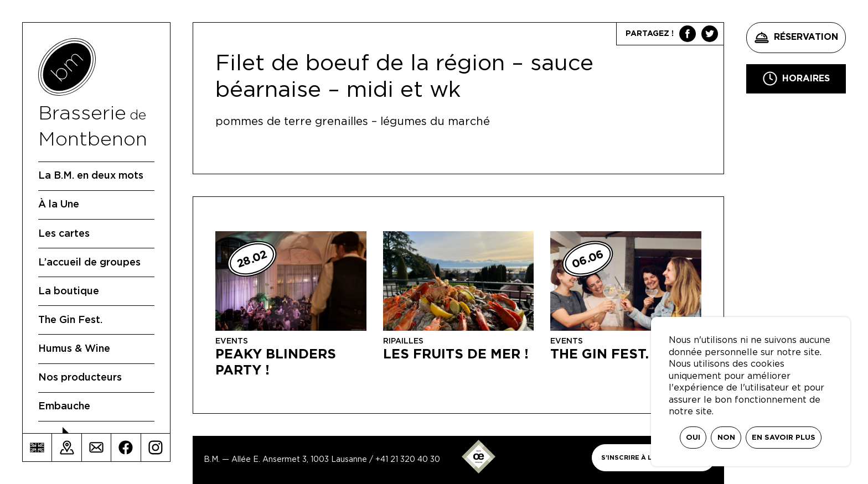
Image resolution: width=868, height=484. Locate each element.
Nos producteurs (80, 378)
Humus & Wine (74, 349)
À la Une (59, 205)
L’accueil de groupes (89, 263)
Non (726, 438)
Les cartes (64, 234)
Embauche (64, 407)
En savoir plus (784, 438)
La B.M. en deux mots (91, 176)
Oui (693, 438)
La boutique (69, 292)
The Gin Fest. (70, 320)
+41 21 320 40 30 (408, 460)
